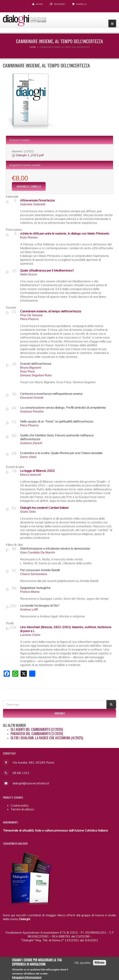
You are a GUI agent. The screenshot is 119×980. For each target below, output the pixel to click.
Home (33, 47)
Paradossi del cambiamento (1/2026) (37, 734)
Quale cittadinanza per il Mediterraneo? (47, 270)
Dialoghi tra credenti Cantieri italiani (44, 508)
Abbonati (60, 713)
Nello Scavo (29, 274)
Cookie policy (20, 805)
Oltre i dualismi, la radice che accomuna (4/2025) (47, 738)
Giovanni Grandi (32, 397)
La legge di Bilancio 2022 (37, 471)
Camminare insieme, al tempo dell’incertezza (51, 311)
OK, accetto (83, 963)
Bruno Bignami (31, 367)
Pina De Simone (31, 315)
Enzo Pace (27, 371)
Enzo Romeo (29, 237)
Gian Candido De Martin (38, 552)
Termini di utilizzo (22, 809)
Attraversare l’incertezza (37, 200)
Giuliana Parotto (32, 411)
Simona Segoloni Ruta (36, 375)
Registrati (60, 4)
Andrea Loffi (29, 609)
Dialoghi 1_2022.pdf (30, 155)
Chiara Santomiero (34, 574)
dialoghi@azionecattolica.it (31, 783)
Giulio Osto (28, 511)
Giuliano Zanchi (31, 443)
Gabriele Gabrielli (33, 204)
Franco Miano (30, 592)
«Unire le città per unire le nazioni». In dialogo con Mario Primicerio (65, 233)
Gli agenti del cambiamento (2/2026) (37, 729)
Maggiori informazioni (27, 978)
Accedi (39, 4)
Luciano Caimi (30, 635)
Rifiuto (100, 963)
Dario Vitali (28, 457)
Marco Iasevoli (30, 474)
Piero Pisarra (29, 319)
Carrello (81, 4)
